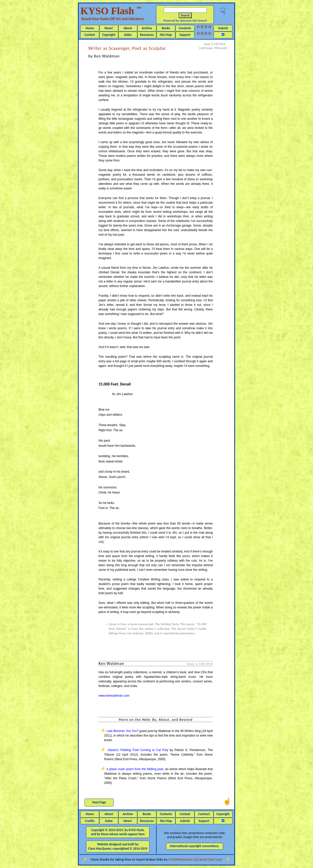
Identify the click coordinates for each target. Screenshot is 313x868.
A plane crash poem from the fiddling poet (135, 769)
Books (166, 28)
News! (109, 28)
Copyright (109, 35)
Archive (147, 28)
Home (90, 28)
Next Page (99, 802)
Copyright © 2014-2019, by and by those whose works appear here (118, 832)
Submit (223, 28)
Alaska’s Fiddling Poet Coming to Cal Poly (138, 750)
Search (185, 15)
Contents (185, 28)
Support (185, 35)
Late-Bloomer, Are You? (122, 731)
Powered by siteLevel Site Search (185, 20)
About (128, 28)
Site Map (166, 35)
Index (128, 35)
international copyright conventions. (195, 846)
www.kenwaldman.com (114, 696)
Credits (90, 821)
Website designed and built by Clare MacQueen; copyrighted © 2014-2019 (118, 846)
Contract (204, 814)
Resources (147, 35)
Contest (90, 35)
